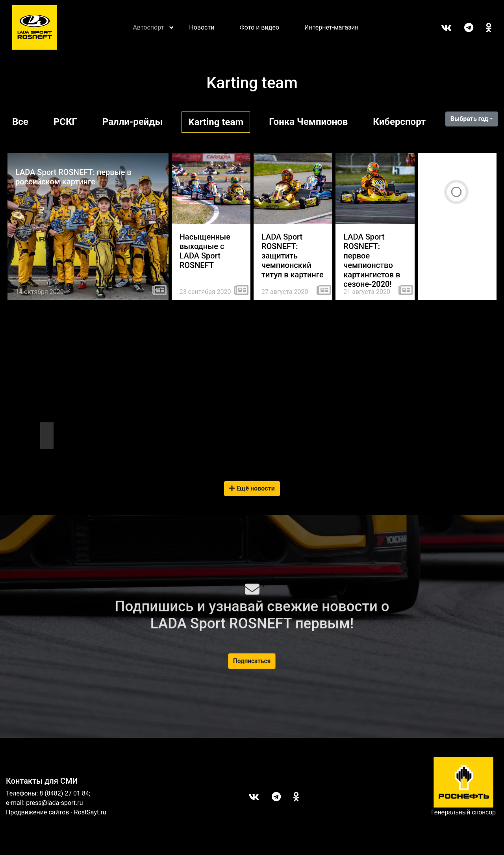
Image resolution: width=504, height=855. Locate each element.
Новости (202, 27)
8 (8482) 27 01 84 (64, 793)
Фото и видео (259, 27)
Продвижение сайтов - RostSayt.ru (56, 812)
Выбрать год (469, 119)
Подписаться (252, 661)
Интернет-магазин (332, 27)
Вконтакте (440, 28)
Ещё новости (252, 488)
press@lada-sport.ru (54, 803)
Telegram (462, 28)
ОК (483, 28)
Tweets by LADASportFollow (45, 419)
